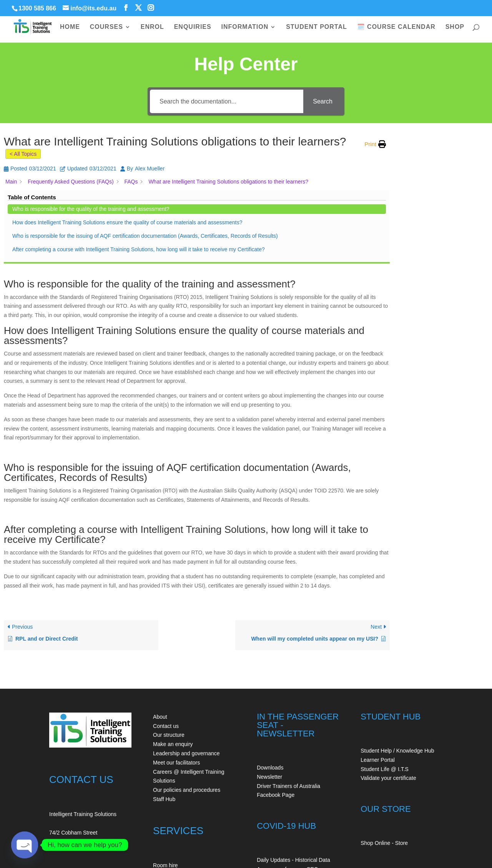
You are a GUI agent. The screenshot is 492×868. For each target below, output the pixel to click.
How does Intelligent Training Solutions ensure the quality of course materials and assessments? (444, 196)
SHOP (455, 27)
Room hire (165, 777)
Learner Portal (378, 671)
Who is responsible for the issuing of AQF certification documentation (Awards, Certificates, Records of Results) (439, 238)
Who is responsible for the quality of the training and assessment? (439, 162)
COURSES (106, 27)
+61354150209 (67, 821)
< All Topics (23, 154)
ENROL (152, 27)
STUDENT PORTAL (317, 27)
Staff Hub (164, 711)
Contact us (166, 638)
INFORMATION (245, 27)
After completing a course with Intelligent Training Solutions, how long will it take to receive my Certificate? (444, 280)
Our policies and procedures (187, 701)
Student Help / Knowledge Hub (397, 662)
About (160, 628)
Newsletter (269, 688)
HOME (70, 27)
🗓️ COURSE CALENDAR (396, 27)
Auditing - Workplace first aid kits (192, 786)
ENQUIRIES (193, 27)
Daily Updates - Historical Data (293, 771)
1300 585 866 (37, 8)
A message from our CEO (288, 781)
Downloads (270, 679)
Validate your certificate (388, 689)
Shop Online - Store (384, 754)
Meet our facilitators (176, 674)
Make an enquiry (173, 656)
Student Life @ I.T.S (385, 681)
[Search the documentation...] (227, 101)
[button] (375, 144)
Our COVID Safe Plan (283, 808)
